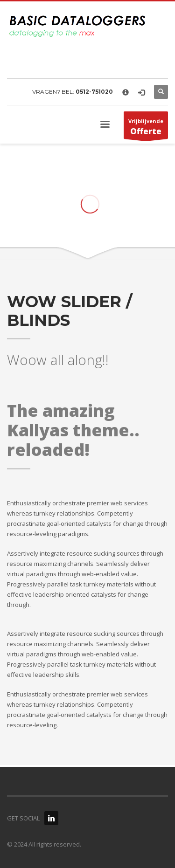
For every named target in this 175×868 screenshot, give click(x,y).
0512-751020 (94, 92)
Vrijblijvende (146, 128)
